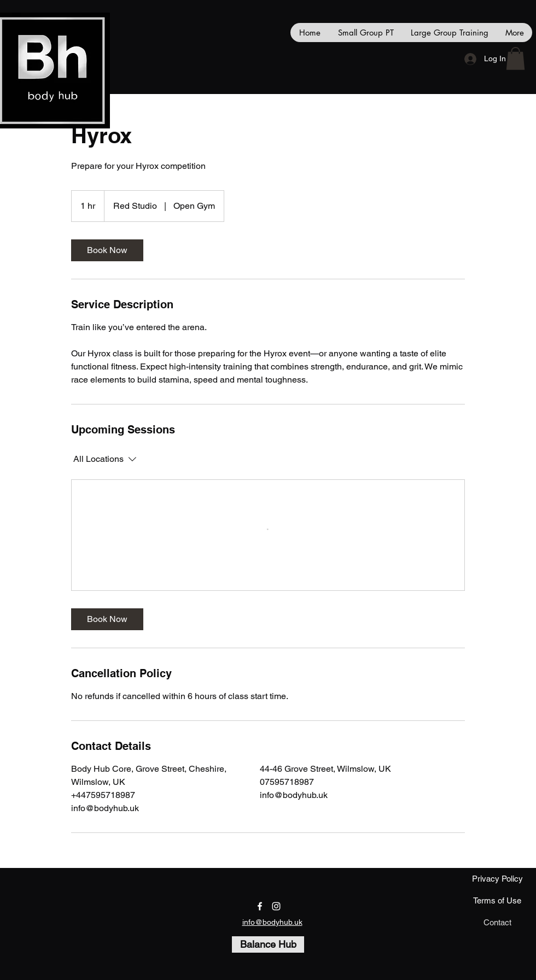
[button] (515, 58)
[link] (107, 250)
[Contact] (497, 923)
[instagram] (276, 906)
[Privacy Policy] (497, 879)
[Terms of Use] (497, 901)
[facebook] (260, 906)
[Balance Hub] (268, 944)
